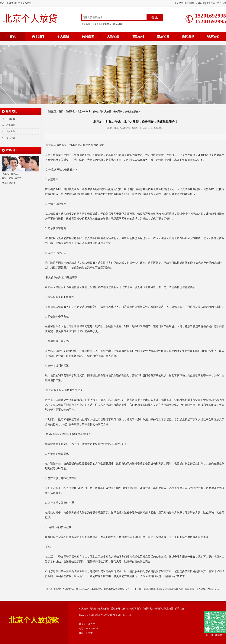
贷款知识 (107, 24)
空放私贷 (221, 3)
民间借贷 (190, 3)
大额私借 (200, 3)
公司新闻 (86, 24)
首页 (13, 36)
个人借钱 (179, 3)
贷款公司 (211, 3)
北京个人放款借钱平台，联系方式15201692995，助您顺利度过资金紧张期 (92, 589)
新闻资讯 (188, 36)
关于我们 (38, 36)
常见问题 (118, 24)
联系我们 (213, 36)
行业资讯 (96, 24)
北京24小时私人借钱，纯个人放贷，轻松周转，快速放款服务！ (109, 112)
